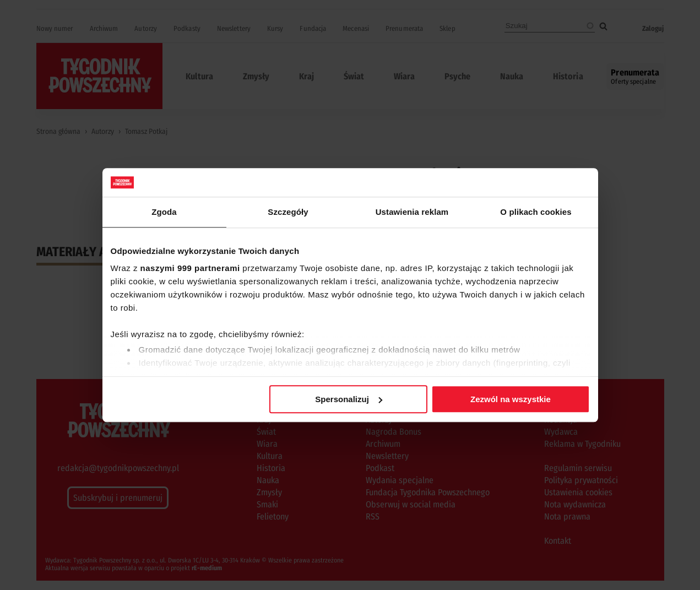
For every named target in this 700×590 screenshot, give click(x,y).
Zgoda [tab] (164, 212)
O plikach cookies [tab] (536, 212)
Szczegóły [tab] (288, 212)
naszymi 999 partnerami (190, 269)
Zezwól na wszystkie (511, 399)
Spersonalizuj (349, 399)
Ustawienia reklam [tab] (412, 212)
